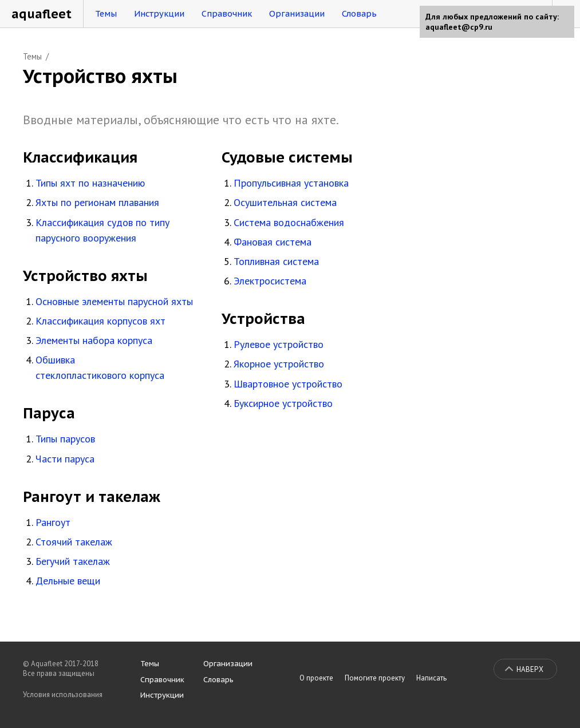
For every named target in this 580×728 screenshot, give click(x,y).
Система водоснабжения (289, 222)
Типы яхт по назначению (90, 183)
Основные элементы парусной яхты (114, 301)
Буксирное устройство (283, 403)
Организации (297, 13)
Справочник (227, 13)
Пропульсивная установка (291, 183)
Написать (431, 678)
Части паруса (65, 459)
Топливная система (276, 261)
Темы (106, 13)
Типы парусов (65, 439)
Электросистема (270, 281)
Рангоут (53, 522)
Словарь (359, 13)
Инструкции (159, 13)
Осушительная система (285, 202)
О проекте (316, 678)
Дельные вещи (68, 581)
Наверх (530, 669)
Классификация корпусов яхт (100, 321)
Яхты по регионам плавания (97, 202)
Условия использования (63, 695)
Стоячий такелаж (74, 542)
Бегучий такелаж (73, 561)
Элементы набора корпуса (94, 340)
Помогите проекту (375, 678)
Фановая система (273, 242)
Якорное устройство (279, 364)
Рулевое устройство (279, 344)
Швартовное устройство (288, 384)
